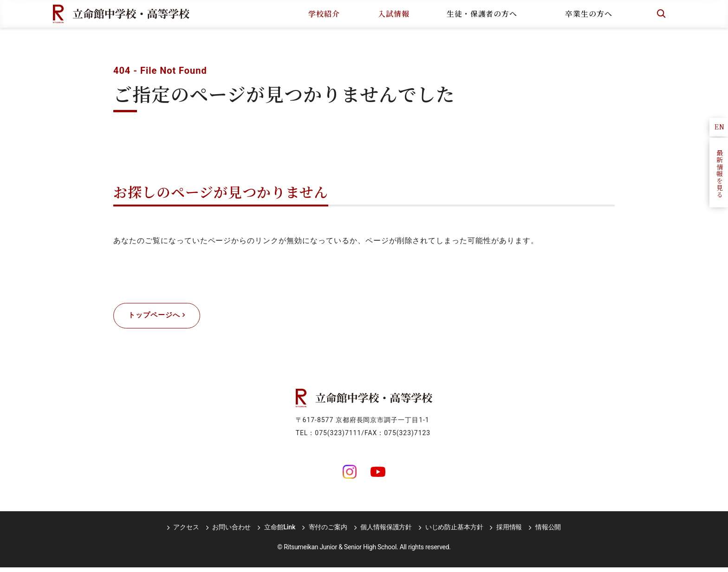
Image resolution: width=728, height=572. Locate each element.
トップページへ (159, 318)
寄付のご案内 (328, 532)
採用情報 (504, 532)
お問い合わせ (235, 532)
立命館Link (281, 532)
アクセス (191, 532)
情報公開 (542, 532)
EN (720, 127)
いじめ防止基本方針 (451, 532)
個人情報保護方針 (385, 532)
